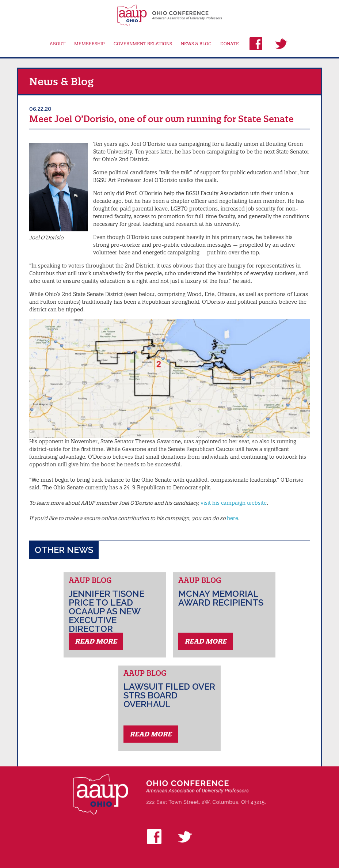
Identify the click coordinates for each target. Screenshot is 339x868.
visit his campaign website (234, 503)
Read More (96, 641)
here (233, 518)
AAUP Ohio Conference (169, 15)
